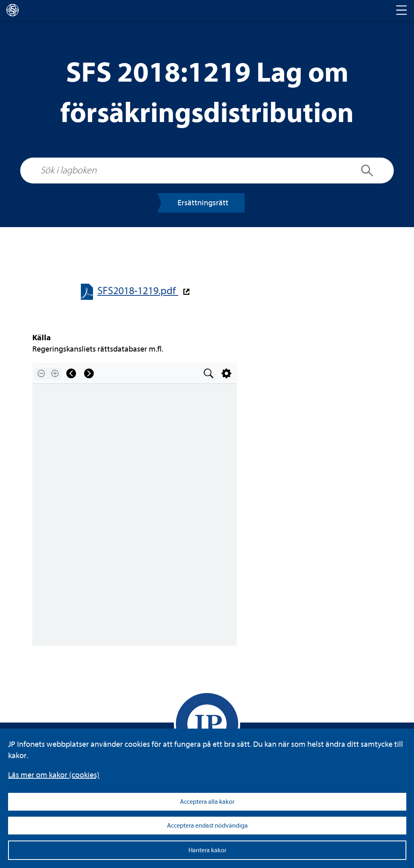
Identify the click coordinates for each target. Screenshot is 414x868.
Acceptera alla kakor (207, 802)
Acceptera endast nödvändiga (207, 826)
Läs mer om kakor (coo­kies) (54, 775)
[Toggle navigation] (401, 10)
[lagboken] (13, 10)
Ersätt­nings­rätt (203, 203)
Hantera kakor (207, 850)
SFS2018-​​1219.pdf (138, 291)
